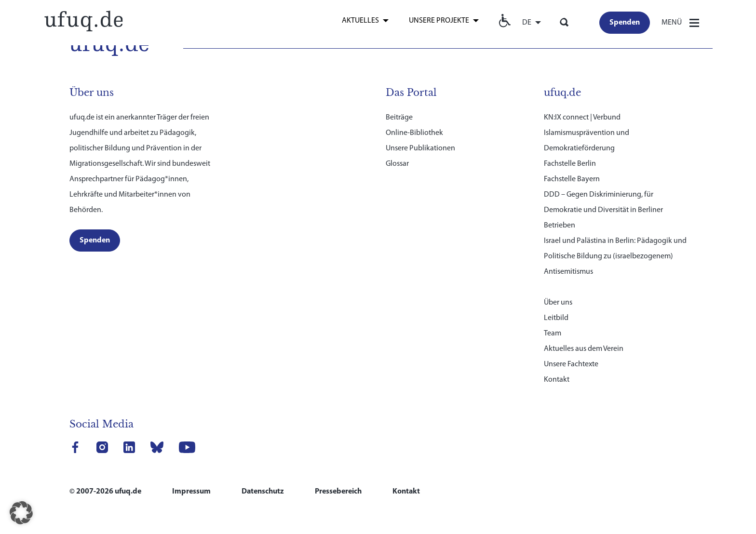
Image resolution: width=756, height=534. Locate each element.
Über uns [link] (558, 303)
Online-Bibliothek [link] (414, 133)
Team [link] (553, 334)
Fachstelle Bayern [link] (572, 179)
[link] (83, 20)
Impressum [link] (191, 492)
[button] (21, 513)
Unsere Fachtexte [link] (571, 364)
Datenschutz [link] (263, 492)
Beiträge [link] (399, 118)
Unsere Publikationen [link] (420, 148)
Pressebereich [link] (338, 492)
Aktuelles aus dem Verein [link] (584, 349)
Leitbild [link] (556, 318)
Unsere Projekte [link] (439, 21)
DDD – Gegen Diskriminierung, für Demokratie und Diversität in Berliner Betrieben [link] (603, 210)
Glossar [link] (397, 164)
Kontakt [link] (557, 380)
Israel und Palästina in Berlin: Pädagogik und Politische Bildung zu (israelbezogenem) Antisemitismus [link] (615, 256)
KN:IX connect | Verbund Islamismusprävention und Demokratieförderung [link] (587, 133)
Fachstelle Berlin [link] (570, 164)
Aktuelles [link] (360, 21)
